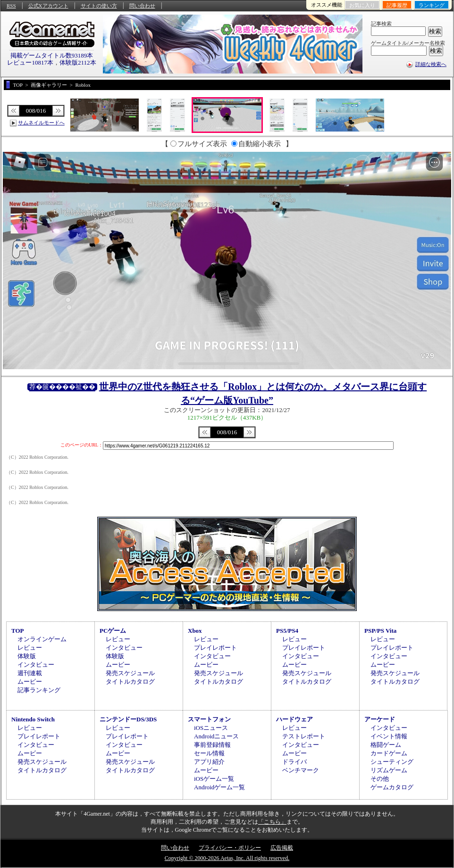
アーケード (380, 719)
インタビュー (36, 665)
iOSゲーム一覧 (214, 779)
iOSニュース (211, 728)
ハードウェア (294, 719)
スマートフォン (209, 719)
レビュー (30, 648)
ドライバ (294, 762)
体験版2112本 (78, 62)
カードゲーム (389, 753)
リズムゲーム (389, 770)
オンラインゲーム (42, 639)
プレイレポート (215, 648)
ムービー (30, 682)
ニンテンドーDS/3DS (128, 719)
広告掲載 (282, 848)
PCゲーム (113, 631)
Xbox (195, 631)
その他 (380, 779)
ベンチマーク (301, 770)
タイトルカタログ (130, 682)
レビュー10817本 (30, 62)
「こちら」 (272, 822)
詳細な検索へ (431, 64)
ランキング (432, 5)
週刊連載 (30, 673)
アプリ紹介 (209, 762)
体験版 (27, 656)
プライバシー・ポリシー (230, 848)
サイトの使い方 (99, 6)
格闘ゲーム (386, 745)
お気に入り (362, 5)
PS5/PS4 (287, 631)
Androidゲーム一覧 (219, 787)
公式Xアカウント (48, 6)
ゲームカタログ (392, 787)
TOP (18, 631)
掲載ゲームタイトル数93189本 (52, 55)
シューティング (392, 762)
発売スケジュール (130, 673)
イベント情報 (389, 736)
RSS (11, 6)
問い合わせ (142, 6)
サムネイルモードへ (41, 123)
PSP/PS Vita (380, 631)
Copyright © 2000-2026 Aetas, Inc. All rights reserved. (227, 858)
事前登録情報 (212, 745)
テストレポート (304, 736)
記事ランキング (39, 690)
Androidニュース (216, 736)
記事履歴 (397, 5)
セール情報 (209, 753)
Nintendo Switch (33, 719)
